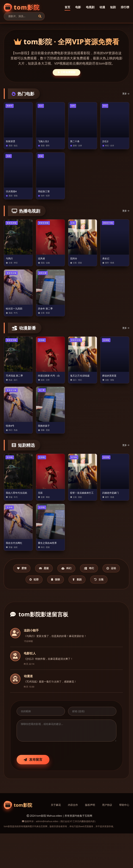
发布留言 (33, 794)
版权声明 (90, 839)
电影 (78, 7)
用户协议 (107, 839)
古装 (66, 614)
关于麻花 (56, 839)
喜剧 (105, 601)
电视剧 (90, 7)
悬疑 (53, 589)
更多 (126, 94)
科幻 (79, 589)
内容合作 (73, 839)
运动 (28, 601)
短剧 (113, 7)
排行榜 (125, 7)
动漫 (102, 7)
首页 (67, 7)
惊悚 (79, 601)
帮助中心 (124, 839)
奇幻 (106, 589)
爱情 (27, 589)
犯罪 (54, 601)
